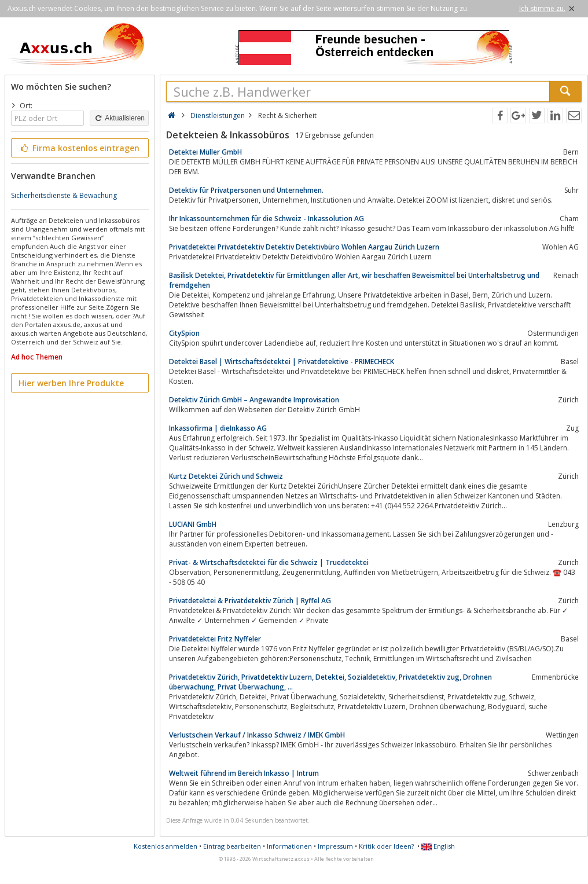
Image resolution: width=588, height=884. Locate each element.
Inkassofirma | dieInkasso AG (218, 428)
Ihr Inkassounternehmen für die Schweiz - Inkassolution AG (267, 219)
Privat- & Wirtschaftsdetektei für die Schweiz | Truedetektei (269, 562)
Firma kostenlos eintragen (79, 148)
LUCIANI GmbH (193, 524)
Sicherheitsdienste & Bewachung (64, 195)
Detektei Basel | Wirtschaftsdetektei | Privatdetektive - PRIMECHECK (282, 362)
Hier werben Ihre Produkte (71, 383)
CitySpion (184, 333)
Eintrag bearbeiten (232, 846)
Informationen (289, 846)
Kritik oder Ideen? (386, 846)
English (438, 846)
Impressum (335, 846)
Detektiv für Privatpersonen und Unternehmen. (246, 190)
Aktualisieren (119, 118)
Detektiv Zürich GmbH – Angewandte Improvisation (254, 400)
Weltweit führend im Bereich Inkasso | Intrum (244, 773)
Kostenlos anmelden (166, 846)
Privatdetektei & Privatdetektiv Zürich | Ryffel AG (250, 601)
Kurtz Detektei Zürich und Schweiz (226, 476)
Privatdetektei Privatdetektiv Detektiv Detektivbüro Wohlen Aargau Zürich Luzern (304, 247)
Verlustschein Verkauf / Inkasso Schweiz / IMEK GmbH (257, 735)
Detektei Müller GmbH (205, 152)
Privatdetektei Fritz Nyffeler (215, 639)
